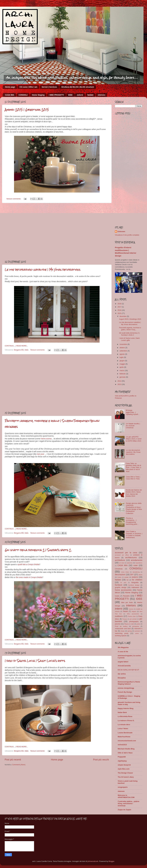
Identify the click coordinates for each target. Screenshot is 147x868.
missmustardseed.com (127, 741)
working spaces (121, 636)
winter (137, 633)
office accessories (133, 614)
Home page (10, 87)
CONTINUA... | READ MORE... (16, 346)
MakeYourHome (124, 737)
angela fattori (123, 662)
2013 (120, 384)
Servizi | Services (49, 87)
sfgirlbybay (122, 761)
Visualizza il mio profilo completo (127, 235)
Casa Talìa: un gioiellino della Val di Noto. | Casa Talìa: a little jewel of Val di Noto (134, 467)
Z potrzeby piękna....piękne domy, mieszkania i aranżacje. (128, 804)
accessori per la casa (126, 553)
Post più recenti (13, 760)
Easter (119, 577)
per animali (133, 619)
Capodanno (139, 563)
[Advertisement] (25, 231)
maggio (123, 364)
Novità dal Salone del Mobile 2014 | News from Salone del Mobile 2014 (134, 493)
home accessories (123, 590)
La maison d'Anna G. (126, 721)
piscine (118, 624)
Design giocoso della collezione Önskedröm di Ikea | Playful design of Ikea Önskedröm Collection (134, 508)
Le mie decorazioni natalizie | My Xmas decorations (43, 270)
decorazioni (120, 574)
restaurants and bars (123, 629)
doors (140, 575)
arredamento (137, 560)
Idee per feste (127, 603)
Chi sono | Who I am (28, 87)
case (136, 565)
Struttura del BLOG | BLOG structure (78, 87)
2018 (120, 304)
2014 (120, 381)
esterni (80, 95)
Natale (125, 611)
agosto (122, 354)
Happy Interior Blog (126, 708)
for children (137, 580)
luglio (122, 357)
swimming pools (122, 633)
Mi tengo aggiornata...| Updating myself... (133, 412)
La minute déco (124, 725)
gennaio (123, 377)
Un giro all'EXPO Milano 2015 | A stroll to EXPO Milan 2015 (134, 439)
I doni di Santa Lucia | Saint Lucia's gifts (35, 661)
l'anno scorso (46, 439)
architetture (120, 560)
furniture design (134, 585)
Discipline (122, 678)
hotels (117, 596)
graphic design (121, 587)
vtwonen (121, 791)
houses (126, 596)
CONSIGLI (23, 95)
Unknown (121, 232)
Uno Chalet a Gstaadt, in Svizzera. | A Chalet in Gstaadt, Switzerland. (134, 535)
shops (123, 631)
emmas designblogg (126, 688)
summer (137, 631)
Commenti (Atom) (19, 765)
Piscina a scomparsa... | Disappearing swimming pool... (132, 521)
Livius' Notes (123, 729)
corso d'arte (125, 572)
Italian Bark (122, 712)
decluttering (136, 572)
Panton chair (132, 616)
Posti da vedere (121, 626)
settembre (124, 351)
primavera (136, 626)
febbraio (123, 374)
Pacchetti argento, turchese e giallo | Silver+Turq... (130, 329)
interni (119, 609)
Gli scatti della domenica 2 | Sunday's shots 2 (38, 550)
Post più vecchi (101, 760)
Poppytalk (122, 757)
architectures (131, 557)
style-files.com (124, 769)
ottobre (122, 348)
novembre (124, 344)
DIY (132, 574)
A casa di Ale (123, 652)
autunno (130, 563)
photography (134, 622)
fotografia (135, 583)
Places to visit (129, 624)
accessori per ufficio (122, 555)
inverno (131, 609)
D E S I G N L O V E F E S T (128, 670)
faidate (90, 95)
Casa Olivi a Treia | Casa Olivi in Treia (133, 478)
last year (41, 454)
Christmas (119, 569)
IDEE (70, 95)
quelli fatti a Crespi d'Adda (29, 564)
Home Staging (38, 95)
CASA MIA (10, 95)
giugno (122, 361)
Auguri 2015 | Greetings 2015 (27, 110)
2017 (120, 307)
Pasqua (125, 619)
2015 (120, 313)
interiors (101, 95)
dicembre (123, 316)
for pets (123, 583)
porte (138, 624)
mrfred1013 (122, 745)
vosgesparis (123, 787)
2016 (120, 310)
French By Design (125, 692)
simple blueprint (124, 765)
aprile (122, 367)
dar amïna (122, 674)
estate (126, 577)
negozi (134, 611)
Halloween (135, 587)
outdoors (119, 616)
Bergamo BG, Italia (21, 350)
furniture (119, 585)
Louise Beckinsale (125, 733)
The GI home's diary (126, 777)
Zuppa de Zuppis (124, 810)
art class (122, 563)
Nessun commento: (14, 199)
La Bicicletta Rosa (125, 716)
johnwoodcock (93, 861)
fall (127, 580)
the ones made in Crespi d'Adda (29, 577)
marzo (122, 371)
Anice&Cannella (124, 666)
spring (130, 631)
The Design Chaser (125, 773)
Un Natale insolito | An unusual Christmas (133, 426)
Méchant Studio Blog (126, 749)
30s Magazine (123, 648)
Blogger (111, 861)
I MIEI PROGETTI (56, 95)
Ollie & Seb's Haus (125, 753)
